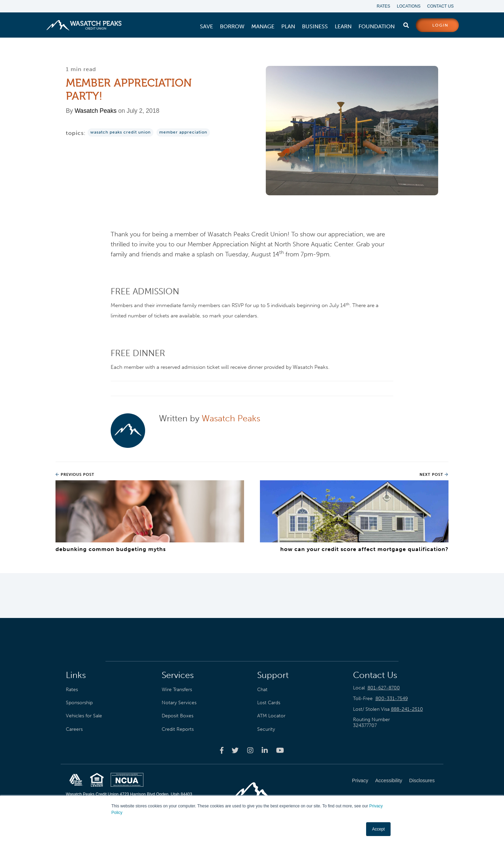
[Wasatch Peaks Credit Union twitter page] (235, 750)
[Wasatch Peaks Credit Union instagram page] (250, 750)
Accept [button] (378, 829)
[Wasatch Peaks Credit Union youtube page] (280, 750)
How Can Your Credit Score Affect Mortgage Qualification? (364, 549)
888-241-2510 (407, 709)
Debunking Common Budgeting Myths (111, 549)
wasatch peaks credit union (120, 132)
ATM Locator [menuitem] (271, 716)
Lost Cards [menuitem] (269, 702)
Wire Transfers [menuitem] (177, 689)
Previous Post (75, 475)
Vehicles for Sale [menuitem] (84, 716)
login (440, 26)
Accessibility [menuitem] (389, 780)
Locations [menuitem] (409, 6)
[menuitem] (206, 27)
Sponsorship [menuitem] (79, 702)
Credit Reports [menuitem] (178, 729)
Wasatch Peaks (95, 111)
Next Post (434, 475)
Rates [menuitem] (383, 6)
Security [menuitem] (266, 729)
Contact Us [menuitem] (440, 6)
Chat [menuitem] (262, 689)
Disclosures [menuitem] (422, 780)
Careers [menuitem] (74, 729)
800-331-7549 (392, 699)
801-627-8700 (384, 688)
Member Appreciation (183, 132)
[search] (406, 24)
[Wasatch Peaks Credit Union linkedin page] (265, 750)
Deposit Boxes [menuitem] (178, 716)
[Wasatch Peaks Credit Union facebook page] (222, 750)
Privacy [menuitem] (360, 780)
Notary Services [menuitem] (179, 702)
